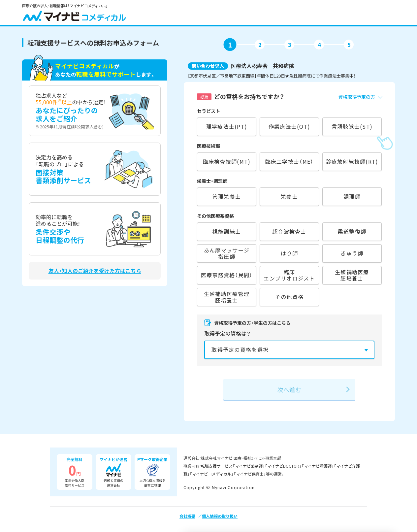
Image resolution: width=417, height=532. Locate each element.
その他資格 (289, 297)
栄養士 (289, 196)
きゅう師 (352, 253)
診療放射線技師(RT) (352, 161)
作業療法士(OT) (289, 126)
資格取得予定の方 (357, 97)
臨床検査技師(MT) (227, 161)
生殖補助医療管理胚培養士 (227, 297)
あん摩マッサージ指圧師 (227, 253)
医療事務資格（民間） (227, 275)
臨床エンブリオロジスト (289, 275)
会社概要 (187, 516)
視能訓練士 (227, 231)
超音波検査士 (289, 231)
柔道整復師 (352, 231)
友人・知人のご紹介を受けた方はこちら (95, 271)
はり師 (289, 253)
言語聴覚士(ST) (352, 126)
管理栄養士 (227, 196)
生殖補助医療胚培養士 (352, 275)
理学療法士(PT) (227, 126)
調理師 (352, 196)
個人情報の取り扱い (220, 516)
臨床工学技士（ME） (289, 161)
